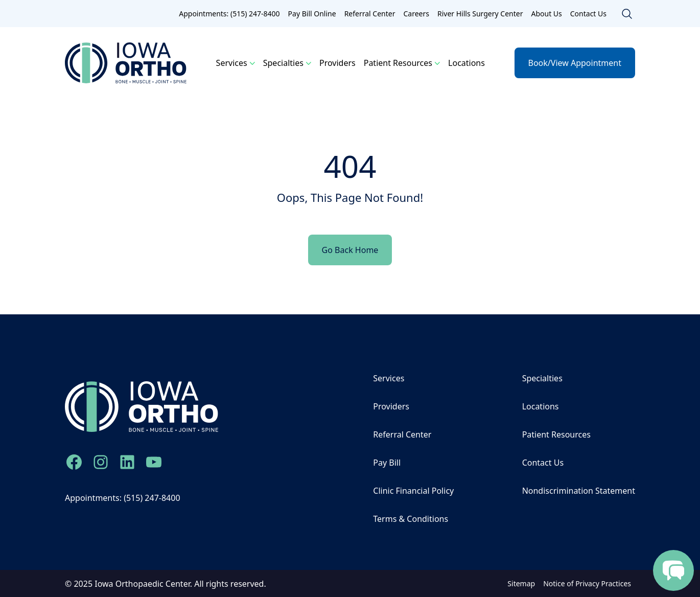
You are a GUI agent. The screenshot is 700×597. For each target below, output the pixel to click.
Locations (466, 63)
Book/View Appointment (575, 63)
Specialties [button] (283, 63)
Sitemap (521, 583)
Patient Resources (556, 434)
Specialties (542, 378)
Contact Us (588, 14)
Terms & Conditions (411, 519)
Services (389, 378)
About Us (546, 14)
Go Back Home (350, 250)
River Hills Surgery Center (480, 14)
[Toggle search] (627, 14)
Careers (416, 14)
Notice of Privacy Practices (587, 583)
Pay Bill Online (312, 14)
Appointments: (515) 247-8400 (229, 14)
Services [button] (232, 63)
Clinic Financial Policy (413, 491)
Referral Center (370, 14)
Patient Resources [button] (398, 63)
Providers (337, 63)
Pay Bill (387, 463)
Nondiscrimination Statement (579, 491)
